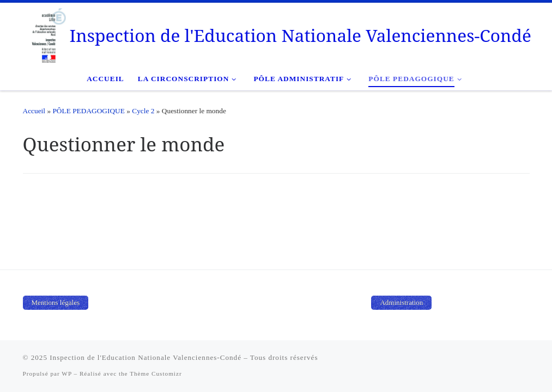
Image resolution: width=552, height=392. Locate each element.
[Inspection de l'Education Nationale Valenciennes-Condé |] (41, 33)
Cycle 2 (143, 111)
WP (66, 373)
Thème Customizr (156, 373)
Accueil (34, 111)
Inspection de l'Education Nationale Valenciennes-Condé (145, 357)
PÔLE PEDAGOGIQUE (88, 111)
